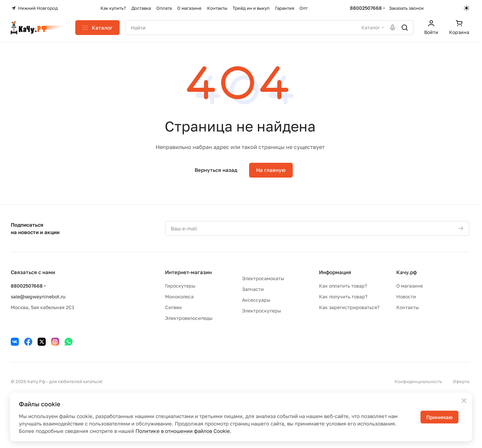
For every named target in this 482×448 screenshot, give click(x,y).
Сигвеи (173, 307)
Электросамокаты (263, 278)
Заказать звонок (406, 8)
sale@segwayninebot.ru (38, 296)
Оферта (461, 381)
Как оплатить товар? (343, 286)
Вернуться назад (216, 170)
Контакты (408, 307)
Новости (406, 296)
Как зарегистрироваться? (349, 307)
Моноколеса (179, 296)
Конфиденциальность (418, 381)
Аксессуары (256, 300)
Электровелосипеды (189, 318)
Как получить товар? (343, 296)
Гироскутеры (180, 286)
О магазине (410, 286)
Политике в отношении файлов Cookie (183, 431)
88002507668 (366, 8)
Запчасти (253, 289)
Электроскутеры (262, 311)
